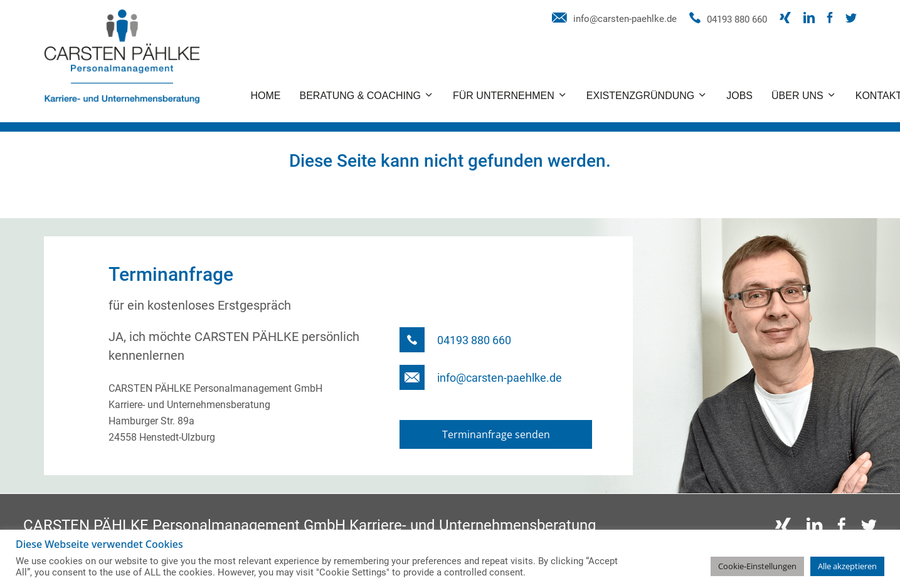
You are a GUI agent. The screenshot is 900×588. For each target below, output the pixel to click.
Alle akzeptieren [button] (847, 566)
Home (266, 96)
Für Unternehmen (504, 96)
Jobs (739, 96)
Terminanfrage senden (496, 434)
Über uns (797, 96)
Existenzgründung (640, 96)
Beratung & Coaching (361, 96)
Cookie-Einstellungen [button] (757, 566)
